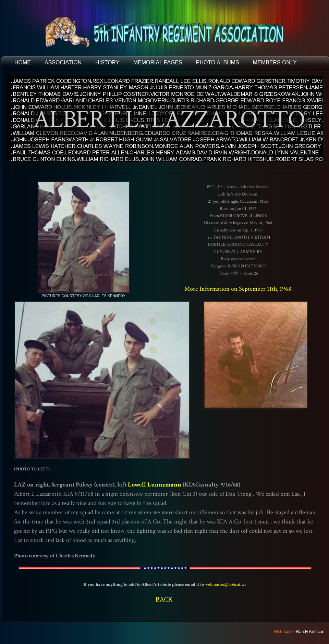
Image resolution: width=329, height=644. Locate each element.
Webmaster (285, 632)
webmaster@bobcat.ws (226, 584)
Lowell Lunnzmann (155, 485)
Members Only (275, 62)
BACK (164, 599)
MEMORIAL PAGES (158, 62)
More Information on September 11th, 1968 (238, 289)
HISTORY (107, 62)
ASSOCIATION (63, 62)
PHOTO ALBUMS (218, 62)
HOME (23, 62)
